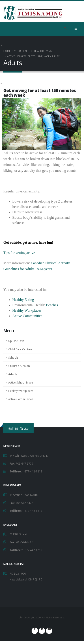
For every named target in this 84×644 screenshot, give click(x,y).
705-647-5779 (24, 463)
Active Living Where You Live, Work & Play (33, 56)
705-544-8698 (24, 542)
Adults (13, 374)
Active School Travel (21, 382)
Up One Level (17, 341)
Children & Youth (19, 366)
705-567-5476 (24, 503)
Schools (13, 357)
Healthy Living (43, 51)
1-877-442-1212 (32, 471)
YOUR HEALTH (22, 51)
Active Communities (21, 399)
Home (7, 51)
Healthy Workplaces (21, 391)
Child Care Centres (20, 349)
